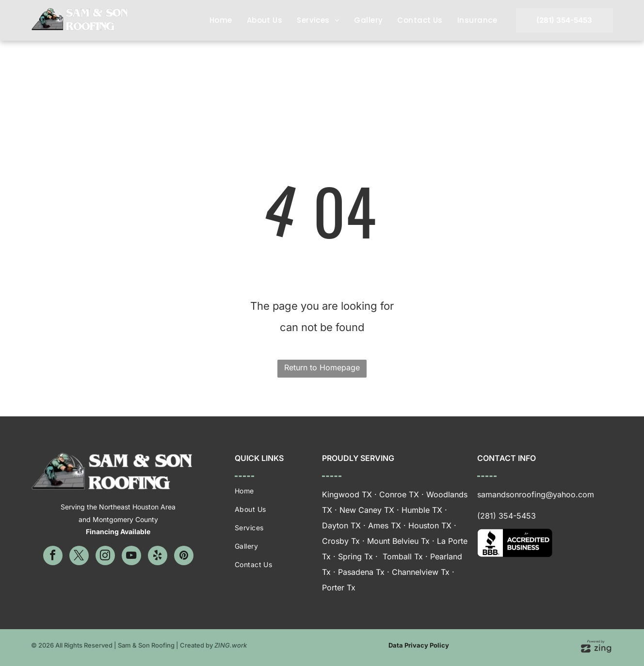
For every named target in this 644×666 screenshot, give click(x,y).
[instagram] (105, 557)
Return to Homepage (322, 367)
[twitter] (79, 557)
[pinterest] (184, 557)
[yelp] (158, 557)
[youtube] (131, 557)
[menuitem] (221, 20)
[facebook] (53, 557)
